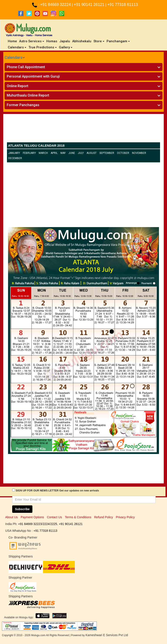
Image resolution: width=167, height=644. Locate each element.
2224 (46, 524)
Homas (52, 41)
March (43, 153)
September (107, 153)
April (54, 153)
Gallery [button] (66, 47)
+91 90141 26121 (90, 5)
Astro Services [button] (32, 41)
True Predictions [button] (43, 47)
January (14, 153)
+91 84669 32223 (30, 524)
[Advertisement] (83, 129)
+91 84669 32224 (56, 5)
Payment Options (32, 517)
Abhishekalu (82, 41)
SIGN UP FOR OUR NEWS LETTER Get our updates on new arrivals (57, 491)
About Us (12, 517)
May (63, 153)
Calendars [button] (17, 47)
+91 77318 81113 (123, 5)
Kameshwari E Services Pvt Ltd (107, 635)
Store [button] (99, 41)
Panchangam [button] (118, 41)
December (15, 158)
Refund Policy (104, 517)
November (139, 153)
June (72, 153)
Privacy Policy (125, 517)
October (123, 153)
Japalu (65, 41)
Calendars (13, 57)
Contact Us (54, 517)
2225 (54, 524)
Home (13, 41)
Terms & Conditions (78, 517)
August (92, 153)
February (29, 153)
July (81, 153)
